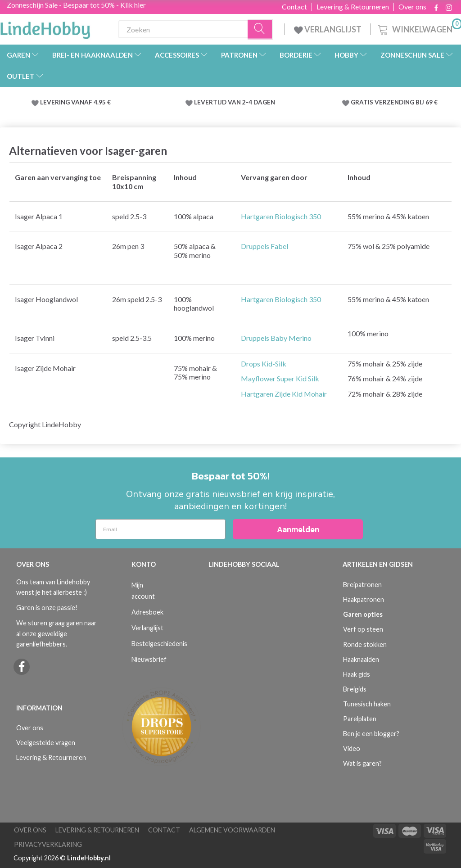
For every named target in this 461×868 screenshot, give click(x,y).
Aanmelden (298, 529)
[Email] (160, 529)
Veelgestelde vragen (46, 743)
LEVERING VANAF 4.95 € (75, 102)
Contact (294, 7)
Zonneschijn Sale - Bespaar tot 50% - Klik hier (76, 5)
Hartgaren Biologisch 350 (281, 216)
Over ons (412, 7)
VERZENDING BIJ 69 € (406, 102)
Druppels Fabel (264, 246)
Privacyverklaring (48, 844)
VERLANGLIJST (328, 29)
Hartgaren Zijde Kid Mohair (284, 394)
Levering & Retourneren (353, 7)
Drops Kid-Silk (264, 364)
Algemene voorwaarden (232, 830)
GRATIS (363, 102)
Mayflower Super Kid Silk (280, 378)
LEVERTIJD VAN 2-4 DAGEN (235, 102)
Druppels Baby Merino (276, 338)
